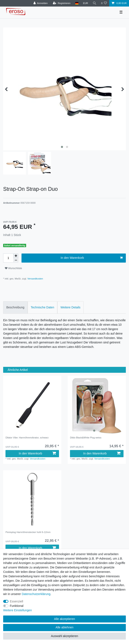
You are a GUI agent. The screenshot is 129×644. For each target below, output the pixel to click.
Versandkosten (35, 279)
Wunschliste (13, 268)
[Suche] (95, 3)
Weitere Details (71, 307)
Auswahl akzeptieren (64, 636)
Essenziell (17, 601)
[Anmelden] (41, 3)
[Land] (77, 3)
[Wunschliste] (104, 3)
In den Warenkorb (92, 258)
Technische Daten (42, 307)
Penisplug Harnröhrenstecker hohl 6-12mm (28, 532)
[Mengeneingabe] (8, 258)
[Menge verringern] (16, 260)
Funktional (17, 606)
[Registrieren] (62, 3)
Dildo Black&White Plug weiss (86, 438)
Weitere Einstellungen (17, 610)
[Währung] (86, 3)
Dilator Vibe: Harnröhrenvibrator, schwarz (27, 438)
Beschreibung (15, 307)
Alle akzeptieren (64, 619)
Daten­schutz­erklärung (36, 594)
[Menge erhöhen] (16, 256)
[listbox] (97, 405)
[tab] (15, 307)
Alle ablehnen (65, 627)
